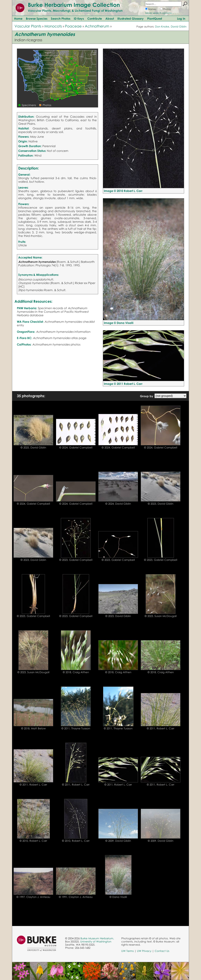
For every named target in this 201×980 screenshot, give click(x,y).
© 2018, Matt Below (33, 728)
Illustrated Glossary (131, 18)
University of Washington (96, 941)
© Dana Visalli (118, 897)
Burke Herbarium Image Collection (74, 5)
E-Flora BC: (24, 338)
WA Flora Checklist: (30, 322)
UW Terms (127, 951)
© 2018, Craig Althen (76, 672)
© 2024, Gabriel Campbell (76, 447)
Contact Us (162, 951)
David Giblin (179, 27)
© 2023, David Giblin (161, 504)
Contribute (95, 18)
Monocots (53, 26)
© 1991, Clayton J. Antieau (76, 897)
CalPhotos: (24, 344)
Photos (167, 9)
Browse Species (37, 18)
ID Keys (79, 18)
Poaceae (73, 26)
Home (18, 18)
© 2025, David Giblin (33, 447)
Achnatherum (97, 26)
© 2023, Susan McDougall (161, 616)
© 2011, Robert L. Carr (161, 728)
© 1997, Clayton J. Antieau (33, 897)
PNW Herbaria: (27, 308)
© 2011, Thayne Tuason (76, 728)
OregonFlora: (26, 332)
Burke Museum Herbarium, (97, 938)
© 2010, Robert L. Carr (33, 841)
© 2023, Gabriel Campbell (76, 560)
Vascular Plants (28, 26)
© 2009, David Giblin (118, 841)
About (110, 18)
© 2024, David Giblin (118, 504)
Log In (181, 18)
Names (152, 9)
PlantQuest (155, 18)
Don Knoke (162, 27)
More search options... (160, 13)
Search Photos (61, 18)
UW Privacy (144, 951)
